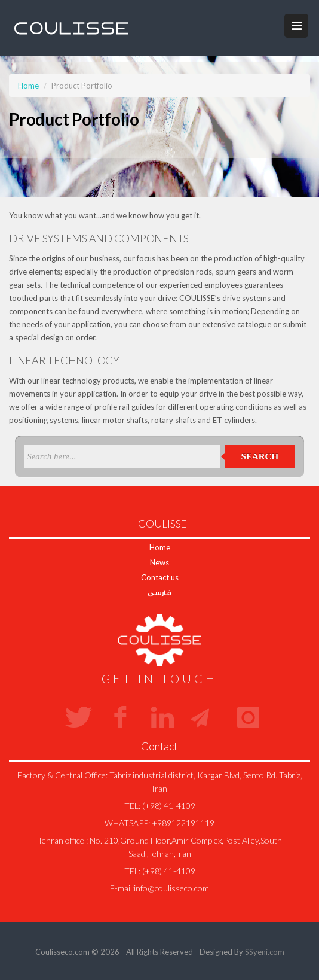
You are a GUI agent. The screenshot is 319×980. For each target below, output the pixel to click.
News (159, 562)
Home (28, 86)
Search (260, 456)
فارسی (159, 592)
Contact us (160, 577)
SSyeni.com (265, 952)
